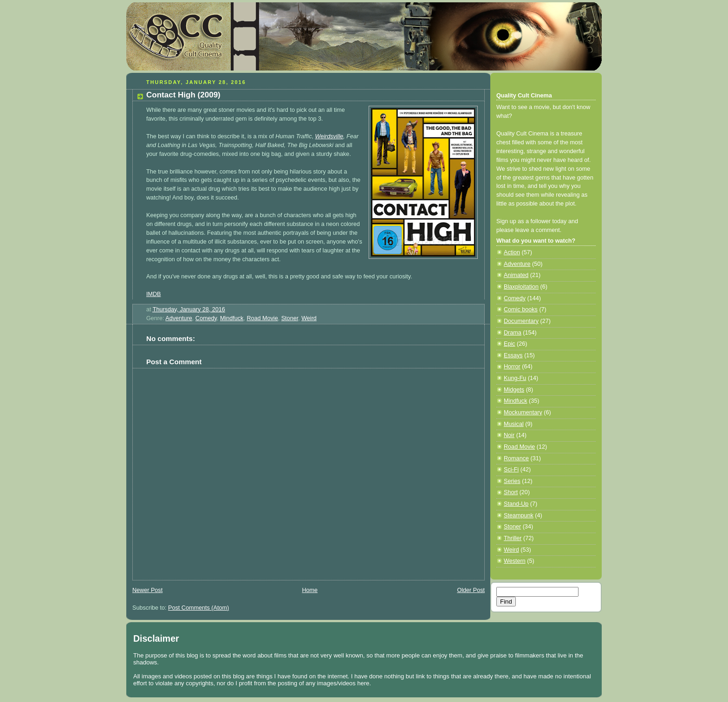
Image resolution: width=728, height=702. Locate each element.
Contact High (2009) (183, 95)
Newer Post (147, 590)
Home (310, 590)
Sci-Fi (511, 470)
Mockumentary (523, 412)
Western (515, 561)
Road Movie (262, 318)
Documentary (521, 321)
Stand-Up (516, 504)
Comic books (521, 309)
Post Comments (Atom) (198, 608)
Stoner (290, 318)
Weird (309, 318)
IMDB (154, 294)
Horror (512, 367)
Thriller (513, 538)
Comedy (206, 318)
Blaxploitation (521, 287)
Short (511, 492)
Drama (513, 333)
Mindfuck (232, 318)
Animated (516, 275)
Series (512, 481)
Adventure (179, 318)
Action (512, 252)
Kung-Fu (515, 378)
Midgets (514, 390)
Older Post (471, 590)
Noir (509, 435)
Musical (514, 424)
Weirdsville (329, 136)
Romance (516, 458)
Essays (513, 355)
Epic (510, 344)
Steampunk (519, 515)
